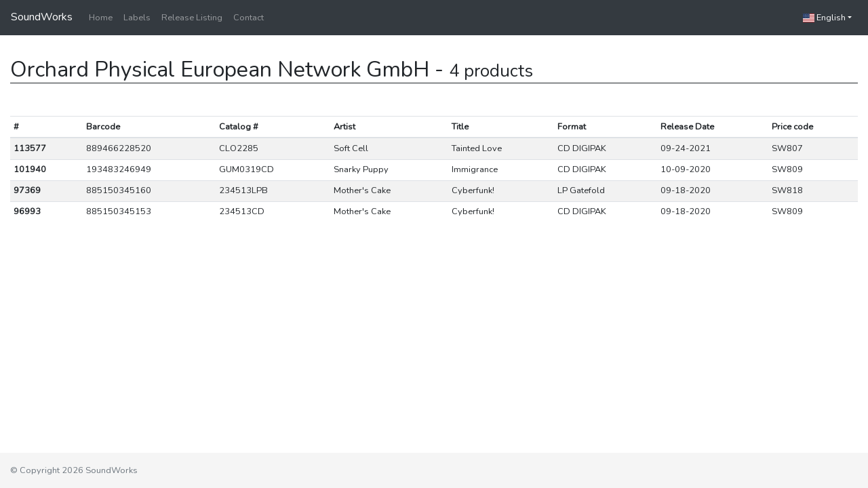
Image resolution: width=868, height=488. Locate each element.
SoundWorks (42, 17)
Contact (249, 18)
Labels (137, 18)
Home (101, 18)
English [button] (824, 18)
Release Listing (192, 18)
